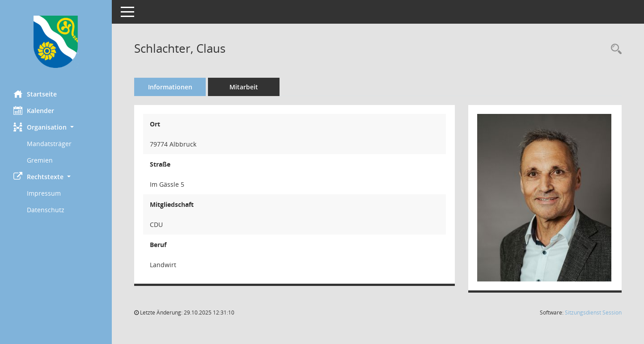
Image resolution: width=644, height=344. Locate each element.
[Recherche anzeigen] (614, 49)
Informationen (170, 87)
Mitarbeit (244, 87)
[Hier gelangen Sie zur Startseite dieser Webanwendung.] (56, 42)
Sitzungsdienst (593, 313)
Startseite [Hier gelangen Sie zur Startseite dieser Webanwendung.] (35, 94)
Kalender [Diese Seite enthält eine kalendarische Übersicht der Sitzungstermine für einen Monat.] (34, 110)
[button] (56, 127)
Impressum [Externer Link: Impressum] (44, 193)
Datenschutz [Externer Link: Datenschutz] (46, 210)
